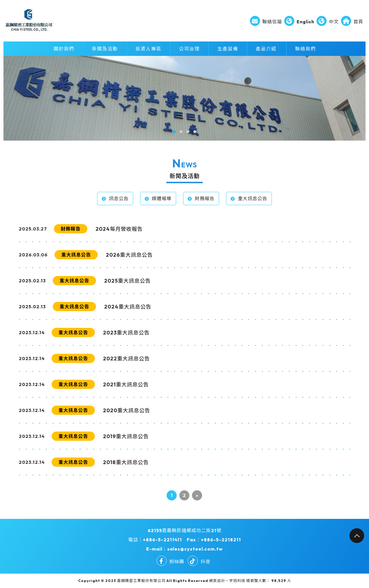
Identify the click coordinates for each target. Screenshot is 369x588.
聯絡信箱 (266, 22)
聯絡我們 (306, 49)
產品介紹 (266, 49)
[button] (174, 132)
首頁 (352, 22)
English (299, 22)
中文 (328, 22)
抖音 (199, 561)
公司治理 (189, 49)
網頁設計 (217, 581)
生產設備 (228, 49)
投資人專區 (148, 49)
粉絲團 (170, 561)
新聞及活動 (105, 49)
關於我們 (64, 49)
